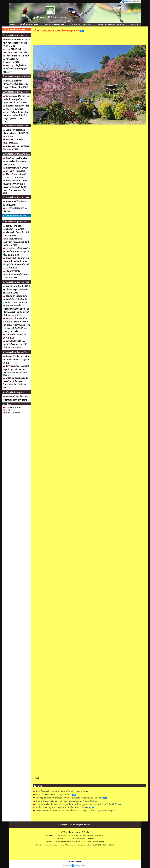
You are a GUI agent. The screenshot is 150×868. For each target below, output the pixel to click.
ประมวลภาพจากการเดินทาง (111, 25)
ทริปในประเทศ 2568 (29, 25)
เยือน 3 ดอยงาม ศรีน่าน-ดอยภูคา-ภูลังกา (53, 795)
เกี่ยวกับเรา (75, 25)
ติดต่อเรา (87, 25)
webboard (135, 25)
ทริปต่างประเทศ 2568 (55, 25)
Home (13, 25)
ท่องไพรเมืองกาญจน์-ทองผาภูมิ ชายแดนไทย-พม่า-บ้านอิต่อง (62, 808)
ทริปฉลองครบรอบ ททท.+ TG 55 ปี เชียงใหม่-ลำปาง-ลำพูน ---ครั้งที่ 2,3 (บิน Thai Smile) (74, 811)
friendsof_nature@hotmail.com (81, 845)
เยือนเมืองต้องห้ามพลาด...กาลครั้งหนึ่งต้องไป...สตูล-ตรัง (60, 791)
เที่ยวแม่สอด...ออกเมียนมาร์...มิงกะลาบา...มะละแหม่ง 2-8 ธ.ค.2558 (65, 801)
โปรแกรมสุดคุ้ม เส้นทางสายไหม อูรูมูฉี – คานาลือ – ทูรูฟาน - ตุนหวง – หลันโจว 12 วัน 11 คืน (76, 804)
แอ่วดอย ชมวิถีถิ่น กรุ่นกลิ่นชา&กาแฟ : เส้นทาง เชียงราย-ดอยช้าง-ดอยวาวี (69, 798)
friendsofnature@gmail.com (54, 845)
